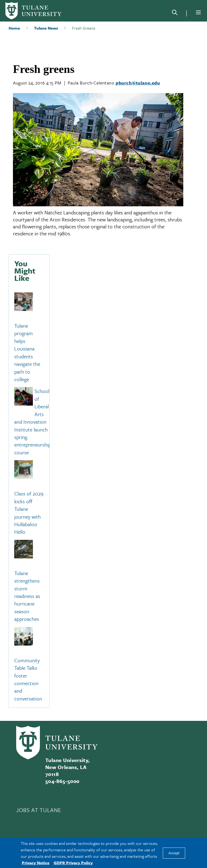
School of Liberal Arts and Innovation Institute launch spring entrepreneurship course (33, 422)
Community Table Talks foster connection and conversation (28, 679)
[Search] (175, 13)
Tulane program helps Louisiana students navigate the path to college (27, 352)
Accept (174, 853)
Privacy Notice (36, 863)
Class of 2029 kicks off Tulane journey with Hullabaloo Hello (29, 513)
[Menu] (198, 12)
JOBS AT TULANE (39, 810)
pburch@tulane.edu (138, 83)
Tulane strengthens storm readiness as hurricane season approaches (27, 596)
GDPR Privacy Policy (73, 863)
